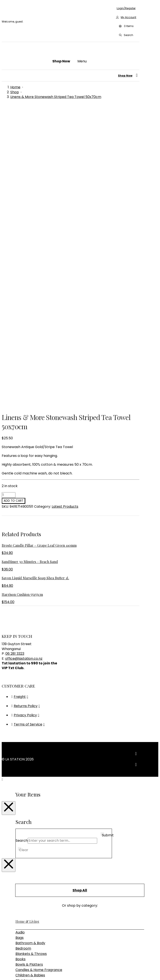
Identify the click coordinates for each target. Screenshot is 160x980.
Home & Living (27, 627)
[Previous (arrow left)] (3, 977)
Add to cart (14, 206)
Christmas (24, 686)
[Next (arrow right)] (8, 977)
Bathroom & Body (30, 649)
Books (20, 665)
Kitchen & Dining (29, 718)
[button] (126, 26)
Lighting (22, 807)
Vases (20, 756)
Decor (21, 702)
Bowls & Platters (29, 670)
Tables (21, 798)
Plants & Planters (30, 740)
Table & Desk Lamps (33, 824)
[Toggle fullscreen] (8, 971)
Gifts (19, 833)
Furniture (23, 765)
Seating (22, 787)
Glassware (24, 708)
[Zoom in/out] (3, 971)
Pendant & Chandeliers (35, 818)
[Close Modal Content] (9, 514)
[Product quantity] (9, 201)
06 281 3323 (15, 359)
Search (22, 546)
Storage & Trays (29, 750)
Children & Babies (30, 681)
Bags (20, 643)
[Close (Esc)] (16, 971)
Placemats (25, 734)
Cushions (23, 697)
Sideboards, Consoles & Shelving (42, 793)
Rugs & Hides (26, 745)
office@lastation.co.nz (24, 364)
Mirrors (21, 724)
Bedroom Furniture (31, 776)
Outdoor (23, 782)
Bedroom (23, 654)
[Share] (12, 971)
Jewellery (24, 713)
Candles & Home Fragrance (39, 675)
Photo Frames (27, 729)
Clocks (21, 692)
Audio (20, 638)
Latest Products (65, 212)
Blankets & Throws (31, 659)
